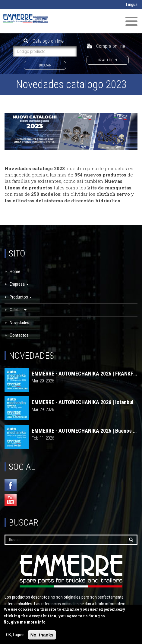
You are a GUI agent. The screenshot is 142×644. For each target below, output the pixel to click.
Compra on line (106, 46)
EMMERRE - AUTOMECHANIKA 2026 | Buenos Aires (85, 431)
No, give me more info (25, 623)
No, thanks (42, 636)
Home (15, 271)
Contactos (19, 335)
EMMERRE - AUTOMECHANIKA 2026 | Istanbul (83, 402)
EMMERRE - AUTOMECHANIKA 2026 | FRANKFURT (85, 374)
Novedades (19, 323)
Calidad (18, 310)
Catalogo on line (44, 41)
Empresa (19, 284)
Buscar (45, 65)
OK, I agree (15, 636)
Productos (21, 297)
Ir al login (108, 60)
